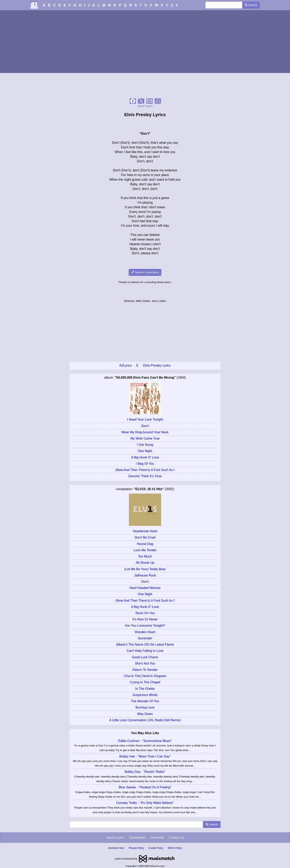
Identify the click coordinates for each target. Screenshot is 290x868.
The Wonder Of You (145, 701)
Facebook (157, 837)
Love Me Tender (145, 550)
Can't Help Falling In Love (145, 651)
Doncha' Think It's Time (145, 476)
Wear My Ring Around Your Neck (145, 432)
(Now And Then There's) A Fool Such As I (145, 470)
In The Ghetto (145, 689)
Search (251, 5)
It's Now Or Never (145, 619)
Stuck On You (145, 613)
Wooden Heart (145, 632)
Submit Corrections (145, 272)
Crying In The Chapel (145, 682)
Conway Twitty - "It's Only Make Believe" (145, 803)
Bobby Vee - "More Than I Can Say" (145, 756)
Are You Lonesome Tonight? (145, 626)
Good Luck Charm (145, 657)
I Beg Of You (145, 464)
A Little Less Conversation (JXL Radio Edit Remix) (145, 720)
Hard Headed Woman (145, 588)
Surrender (145, 638)
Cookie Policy (156, 848)
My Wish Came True (145, 438)
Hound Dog (145, 544)
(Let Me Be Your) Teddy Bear (145, 569)
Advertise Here (116, 848)
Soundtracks (137, 837)
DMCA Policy (175, 848)
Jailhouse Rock (145, 575)
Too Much (145, 556)
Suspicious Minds (145, 695)
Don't (145, 426)
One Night (145, 451)
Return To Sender (145, 670)
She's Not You (145, 663)
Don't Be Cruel (145, 537)
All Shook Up (145, 563)
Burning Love (145, 707)
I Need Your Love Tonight (145, 419)
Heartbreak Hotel (145, 531)
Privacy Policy (136, 848)
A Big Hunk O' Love (145, 457)
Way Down (145, 714)
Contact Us (176, 837)
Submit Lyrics (115, 837)
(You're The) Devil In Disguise (145, 676)
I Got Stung (145, 445)
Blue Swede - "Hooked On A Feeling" (145, 787)
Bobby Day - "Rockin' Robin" (145, 772)
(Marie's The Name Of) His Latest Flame (145, 644)
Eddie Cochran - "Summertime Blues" (145, 741)
